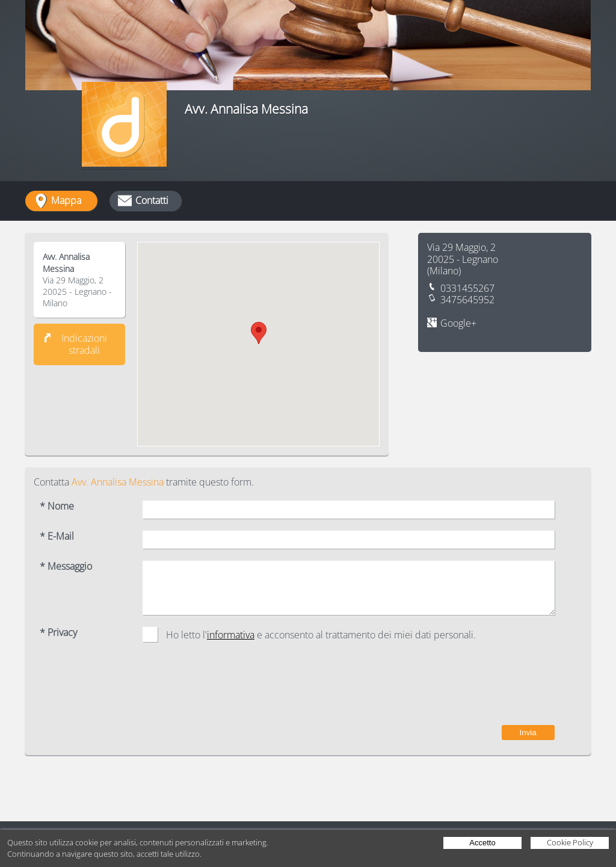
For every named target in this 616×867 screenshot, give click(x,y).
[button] (259, 333)
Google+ (458, 323)
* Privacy (58, 633)
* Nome (57, 506)
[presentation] (463, 690)
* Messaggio (66, 566)
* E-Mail (57, 536)
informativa (231, 635)
